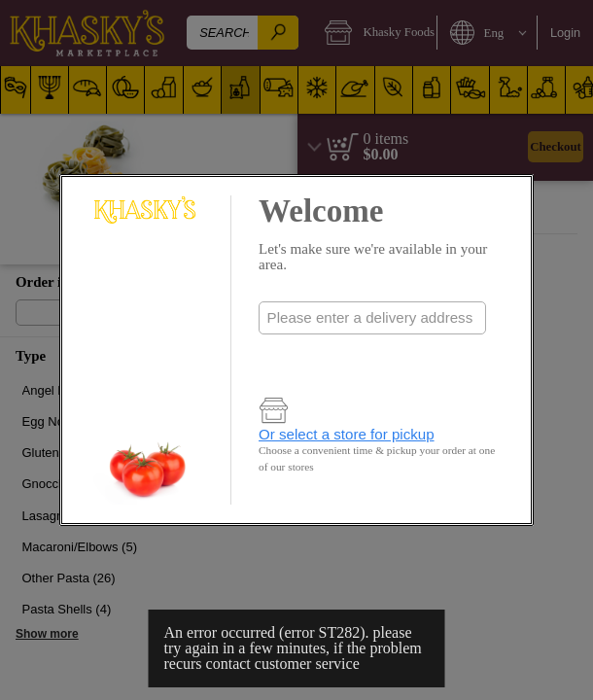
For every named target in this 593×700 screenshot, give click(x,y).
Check (373, 357)
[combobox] (372, 318)
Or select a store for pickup (347, 434)
